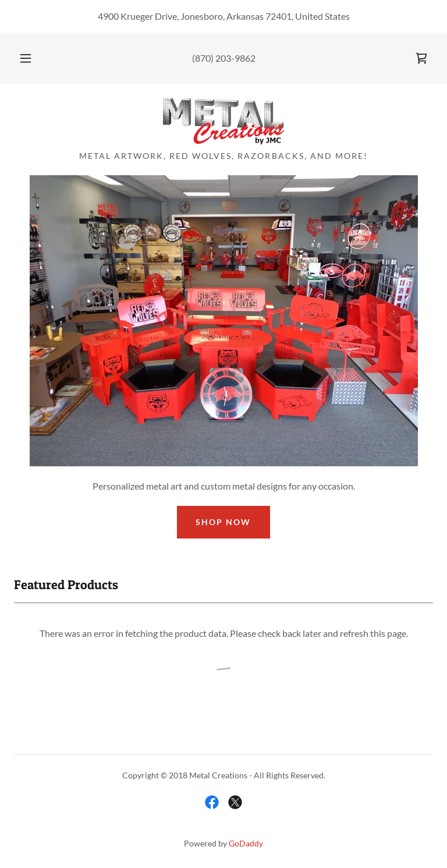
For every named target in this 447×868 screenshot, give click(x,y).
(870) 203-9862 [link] (224, 58)
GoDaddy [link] (246, 843)
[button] (32, 58)
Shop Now (223, 522)
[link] (421, 58)
